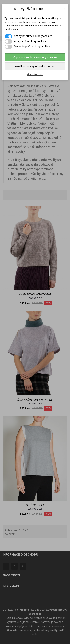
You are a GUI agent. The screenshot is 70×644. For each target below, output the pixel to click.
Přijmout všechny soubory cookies (35, 57)
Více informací (35, 74)
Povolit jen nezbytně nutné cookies (35, 66)
